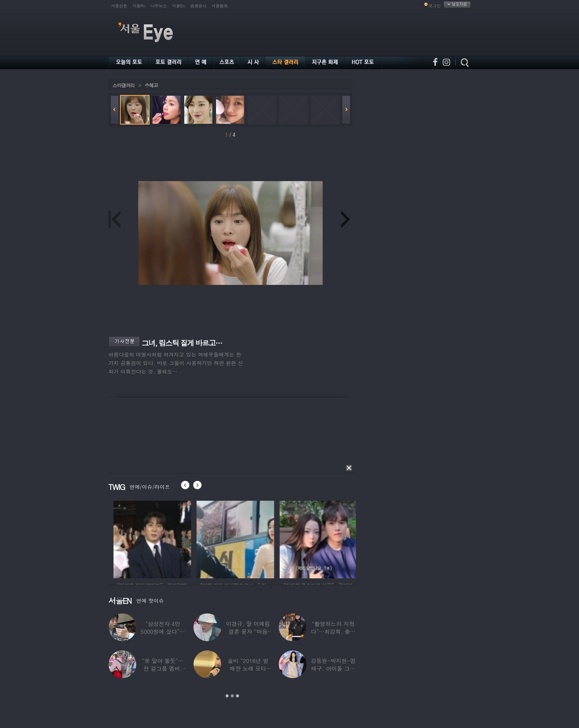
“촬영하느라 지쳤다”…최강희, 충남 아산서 (333, 631)
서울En (179, 6)
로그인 (435, 6)
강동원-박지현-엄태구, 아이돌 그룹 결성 (333, 668)
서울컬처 (220, 6)
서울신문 (119, 6)
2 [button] (232, 696)
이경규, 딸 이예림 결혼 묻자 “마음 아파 (248, 631)
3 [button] (237, 696)
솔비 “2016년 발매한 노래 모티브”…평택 (248, 668)
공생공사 (198, 6)
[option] (178, 538)
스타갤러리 (124, 85)
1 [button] (227, 696)
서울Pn (139, 6)
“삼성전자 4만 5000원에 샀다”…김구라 (162, 631)
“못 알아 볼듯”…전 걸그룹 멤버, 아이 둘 (162, 668)
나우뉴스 (159, 6)
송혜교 (151, 85)
